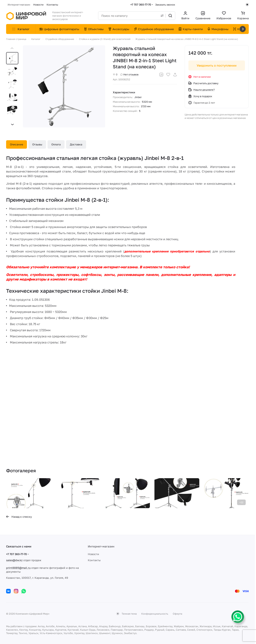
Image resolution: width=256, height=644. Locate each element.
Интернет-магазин (101, 546)
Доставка (76, 144)
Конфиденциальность (155, 614)
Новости (93, 554)
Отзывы (37, 144)
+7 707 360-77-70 (141, 4)
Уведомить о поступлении (217, 65)
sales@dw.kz (14, 560)
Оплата (56, 144)
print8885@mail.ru (18, 568)
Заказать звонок (165, 5)
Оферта (177, 614)
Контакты (94, 560)
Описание (17, 144)
